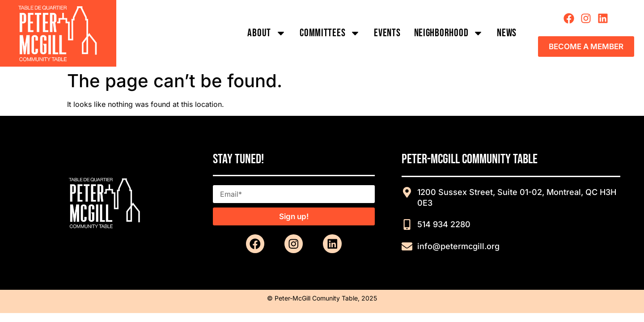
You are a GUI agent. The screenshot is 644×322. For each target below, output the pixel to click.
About (267, 33)
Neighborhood (449, 33)
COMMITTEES (330, 33)
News (507, 33)
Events (387, 33)
